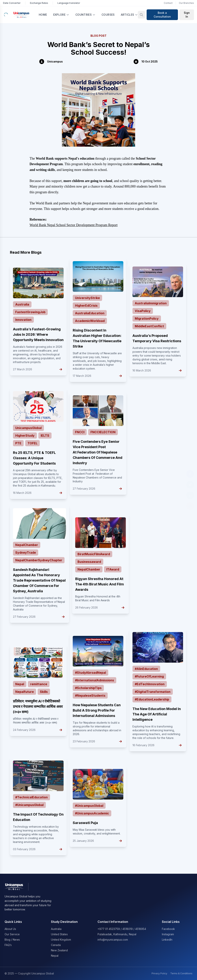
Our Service (12, 934)
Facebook (168, 929)
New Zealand (59, 950)
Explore (61, 15)
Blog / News (12, 940)
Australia (56, 929)
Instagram (168, 934)
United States (59, 934)
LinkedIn (167, 940)
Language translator (69, 3)
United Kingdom (61, 940)
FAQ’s (8, 945)
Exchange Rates (39, 3)
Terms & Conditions (181, 973)
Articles (129, 15)
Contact (168, 3)
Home (43, 15)
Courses (108, 15)
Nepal (55, 956)
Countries (85, 15)
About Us (10, 929)
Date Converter (12, 3)
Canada (56, 945)
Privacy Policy (159, 973)
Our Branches (186, 3)
